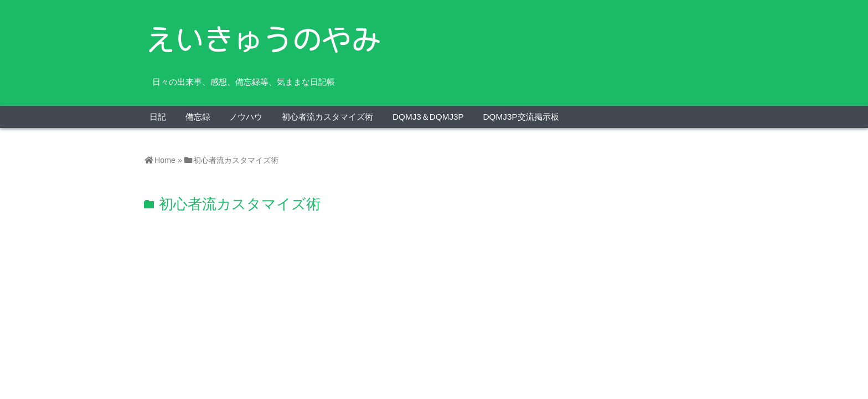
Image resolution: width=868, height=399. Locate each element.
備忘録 (198, 117)
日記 (158, 117)
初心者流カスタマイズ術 (327, 117)
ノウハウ (246, 117)
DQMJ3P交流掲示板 (521, 117)
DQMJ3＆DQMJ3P (428, 117)
